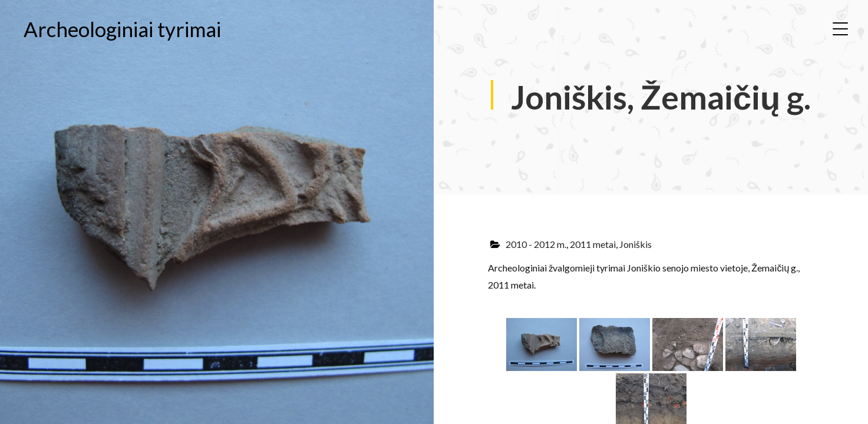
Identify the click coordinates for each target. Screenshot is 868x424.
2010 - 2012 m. (536, 244)
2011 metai (593, 244)
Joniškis (636, 244)
